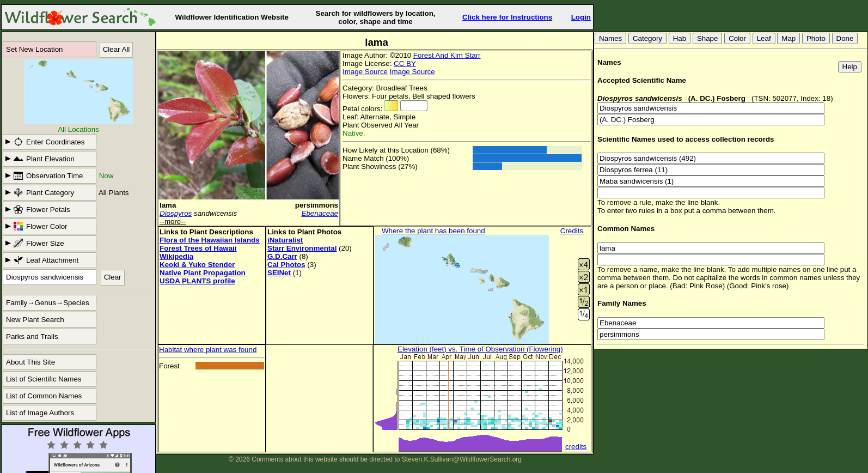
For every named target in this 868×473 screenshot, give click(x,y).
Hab (680, 38)
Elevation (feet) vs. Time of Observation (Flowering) (480, 349)
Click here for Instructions (507, 17)
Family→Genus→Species (48, 303)
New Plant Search (35, 320)
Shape (708, 38)
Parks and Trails (32, 336)
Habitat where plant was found (208, 350)
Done (845, 38)
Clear (113, 277)
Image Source (365, 72)
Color (737, 38)
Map (788, 38)
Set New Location (34, 49)
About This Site (30, 362)
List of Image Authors (40, 413)
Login (581, 17)
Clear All (117, 49)
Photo (816, 38)
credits (576, 447)
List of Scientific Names (44, 379)
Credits (572, 231)
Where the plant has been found (433, 231)
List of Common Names (44, 396)
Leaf (764, 38)
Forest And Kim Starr (447, 55)
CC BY (405, 63)
